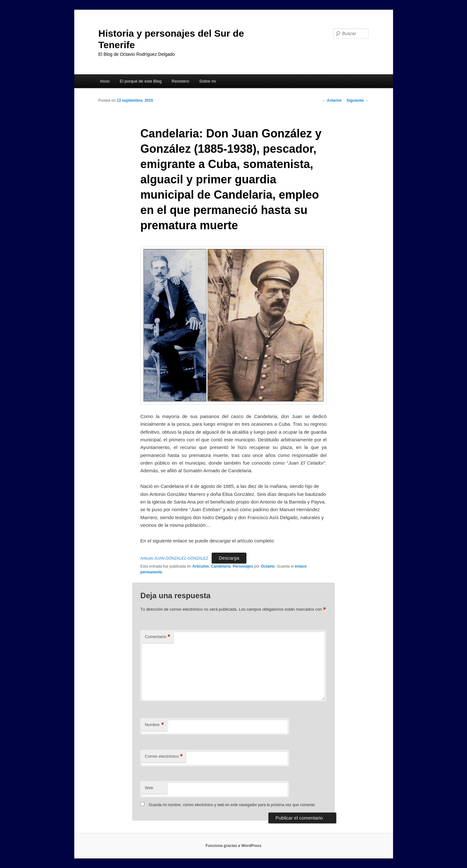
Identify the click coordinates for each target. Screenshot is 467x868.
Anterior (332, 100)
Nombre (154, 725)
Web (149, 788)
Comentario (157, 637)
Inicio (105, 81)
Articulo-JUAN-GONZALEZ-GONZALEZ (174, 558)
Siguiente (358, 100)
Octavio (268, 566)
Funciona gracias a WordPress (233, 846)
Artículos (201, 566)
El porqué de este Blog (141, 81)
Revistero (181, 81)
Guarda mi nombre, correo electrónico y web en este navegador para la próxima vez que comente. (232, 805)
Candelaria (221, 566)
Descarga (229, 558)
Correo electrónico (164, 757)
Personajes (243, 566)
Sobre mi (208, 81)
